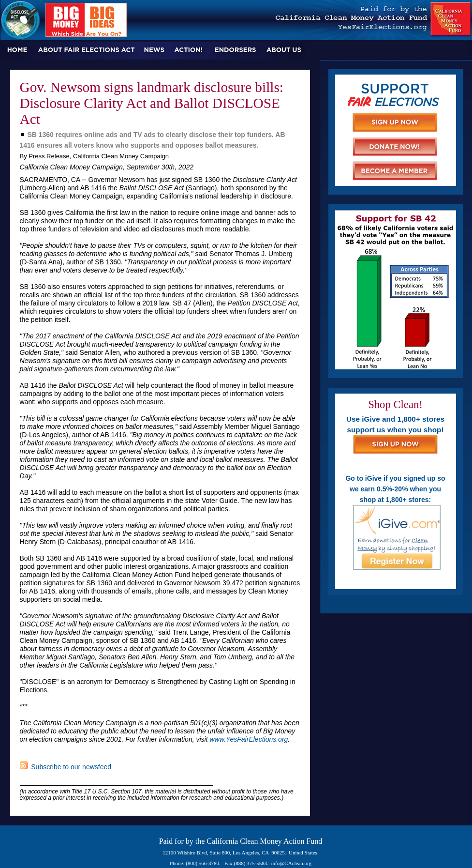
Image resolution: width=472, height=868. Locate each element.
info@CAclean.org (292, 863)
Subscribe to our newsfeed (66, 767)
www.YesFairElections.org (249, 739)
